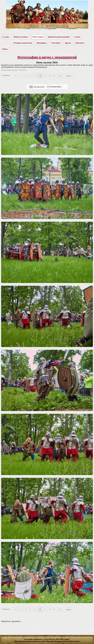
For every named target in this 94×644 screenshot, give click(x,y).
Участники (56, 43)
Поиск (5, 49)
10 (60, 76)
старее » (69, 76)
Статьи (77, 37)
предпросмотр (37, 87)
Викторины (42, 43)
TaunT (67, 639)
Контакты (80, 43)
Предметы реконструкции (59, 37)
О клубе (6, 37)
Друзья (68, 43)
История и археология (23, 43)
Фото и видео (38, 37)
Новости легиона (21, 37)
